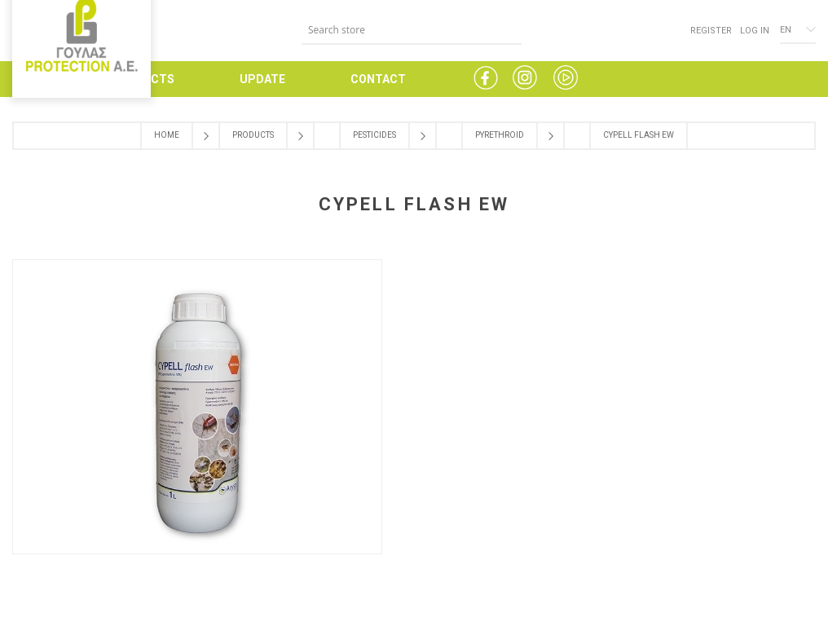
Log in (755, 31)
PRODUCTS (143, 79)
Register (711, 31)
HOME (29, 79)
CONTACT (378, 79)
